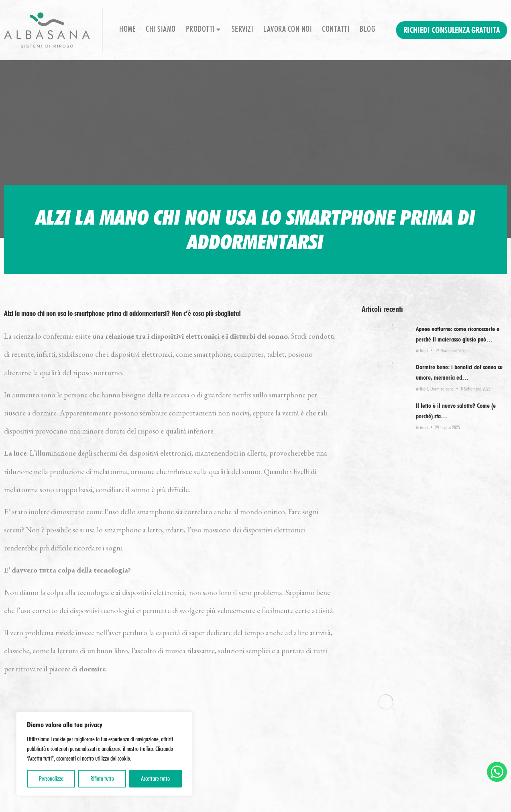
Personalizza (51, 778)
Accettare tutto (155, 778)
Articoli (422, 350)
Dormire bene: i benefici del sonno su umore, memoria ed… (459, 372)
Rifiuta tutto (102, 778)
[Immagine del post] (386, 327)
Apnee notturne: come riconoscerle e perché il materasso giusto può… (458, 334)
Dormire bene (442, 389)
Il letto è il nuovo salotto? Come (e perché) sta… (456, 411)
